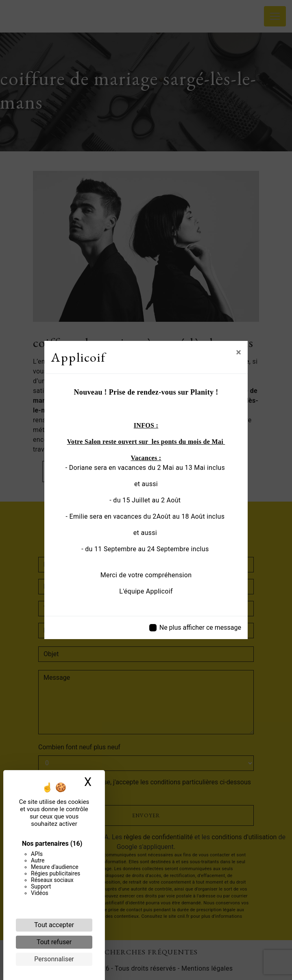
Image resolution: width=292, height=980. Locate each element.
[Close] (239, 352)
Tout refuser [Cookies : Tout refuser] (54, 942)
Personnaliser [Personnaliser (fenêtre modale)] (54, 959)
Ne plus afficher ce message (200, 628)
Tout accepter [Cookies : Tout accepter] (54, 925)
